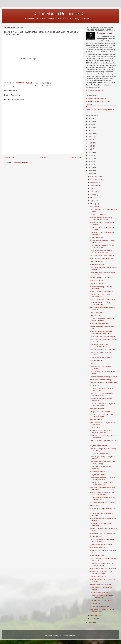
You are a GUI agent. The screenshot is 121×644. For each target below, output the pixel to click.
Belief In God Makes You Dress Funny (103, 383)
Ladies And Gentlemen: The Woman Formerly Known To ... (103, 479)
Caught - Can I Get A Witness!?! (101, 412)
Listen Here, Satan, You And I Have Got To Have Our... (102, 273)
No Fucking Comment (98, 472)
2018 (91, 143)
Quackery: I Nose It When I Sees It (102, 255)
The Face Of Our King (98, 409)
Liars (92, 364)
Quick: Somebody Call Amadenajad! (103, 337)
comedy (21, 86)
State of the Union (96, 237)
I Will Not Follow (96, 316)
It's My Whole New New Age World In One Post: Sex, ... (103, 437)
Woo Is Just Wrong (97, 280)
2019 (91, 140)
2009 (91, 170)
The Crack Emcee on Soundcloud (98, 101)
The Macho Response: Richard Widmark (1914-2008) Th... (101, 333)
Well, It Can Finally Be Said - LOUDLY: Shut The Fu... (100, 345)
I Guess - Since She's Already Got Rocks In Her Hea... (102, 320)
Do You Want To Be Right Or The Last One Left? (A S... (103, 498)
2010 (91, 167)
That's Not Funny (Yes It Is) (100, 324)
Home (43, 158)
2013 (91, 158)
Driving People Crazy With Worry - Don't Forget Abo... (102, 246)
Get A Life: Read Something (100, 593)
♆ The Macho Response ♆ (45, 14)
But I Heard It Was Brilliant (99, 454)
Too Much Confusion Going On (101, 585)
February (94, 616)
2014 (91, 155)
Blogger (73, 635)
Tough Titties (94, 506)
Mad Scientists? (96, 206)
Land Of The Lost (96, 261)
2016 (91, 149)
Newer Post (10, 158)
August (93, 188)
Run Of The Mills (96, 536)
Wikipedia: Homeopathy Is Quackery (103, 502)
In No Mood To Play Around (100, 607)
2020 (91, 137)
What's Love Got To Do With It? (101, 358)
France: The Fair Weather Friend (101, 292)
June (92, 195)
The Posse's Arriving (97, 264)
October (93, 182)
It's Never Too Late (97, 361)
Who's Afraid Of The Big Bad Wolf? (102, 258)
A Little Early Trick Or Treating (100, 601)
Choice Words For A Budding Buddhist (103, 377)
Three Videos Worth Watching (100, 380)
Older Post (76, 158)
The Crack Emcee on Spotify (96, 99)
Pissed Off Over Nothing (98, 284)
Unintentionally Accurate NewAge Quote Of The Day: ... (102, 565)
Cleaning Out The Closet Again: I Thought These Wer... (101, 484)
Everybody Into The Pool (99, 556)
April (92, 201)
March (93, 204)
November (94, 179)
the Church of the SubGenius (42, 86)
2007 (91, 622)
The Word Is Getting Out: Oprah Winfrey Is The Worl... (101, 572)
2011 (91, 164)
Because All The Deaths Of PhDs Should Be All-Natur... (102, 395)
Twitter (88, 107)
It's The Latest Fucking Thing (100, 277)
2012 (91, 161)
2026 (91, 118)
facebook (89, 104)
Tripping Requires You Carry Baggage (103, 533)
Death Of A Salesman (98, 386)
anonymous (14, 86)
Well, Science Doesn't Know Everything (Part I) (100, 296)
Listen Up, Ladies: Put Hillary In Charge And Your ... (101, 304)
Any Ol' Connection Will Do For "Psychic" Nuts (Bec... (101, 432)
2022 (91, 131)
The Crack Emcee (105, 33)
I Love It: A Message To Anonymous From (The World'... (103, 405)
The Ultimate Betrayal (98, 548)
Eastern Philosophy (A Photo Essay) (103, 300)
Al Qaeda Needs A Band (99, 446)
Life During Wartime (97, 313)
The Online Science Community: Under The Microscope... (101, 219)
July (92, 192)
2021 (91, 134)
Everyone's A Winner (97, 475)
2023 (91, 128)
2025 (91, 121)
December (94, 176)
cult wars (28, 86)
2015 (91, 152)
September (94, 185)
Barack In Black (96, 604)
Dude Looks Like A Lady (98, 214)
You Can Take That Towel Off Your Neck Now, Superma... (102, 493)
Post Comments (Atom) (22, 162)
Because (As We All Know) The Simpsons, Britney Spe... (101, 251)
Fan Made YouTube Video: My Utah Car (100, 110)
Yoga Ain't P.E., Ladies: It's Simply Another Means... (102, 611)
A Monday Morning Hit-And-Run (101, 544)
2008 (91, 174)
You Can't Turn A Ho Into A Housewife (103, 568)
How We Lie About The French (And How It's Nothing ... (103, 463)
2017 (91, 146)
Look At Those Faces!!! (98, 577)
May (92, 198)
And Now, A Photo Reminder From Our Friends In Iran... (102, 597)
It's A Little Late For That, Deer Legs (103, 350)
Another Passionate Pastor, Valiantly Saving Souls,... (103, 241)
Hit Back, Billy (95, 428)
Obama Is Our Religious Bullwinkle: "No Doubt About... (102, 540)
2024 (91, 125)
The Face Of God (96, 420)
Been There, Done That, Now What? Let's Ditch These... (103, 416)
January (93, 619)
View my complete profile (95, 90)
